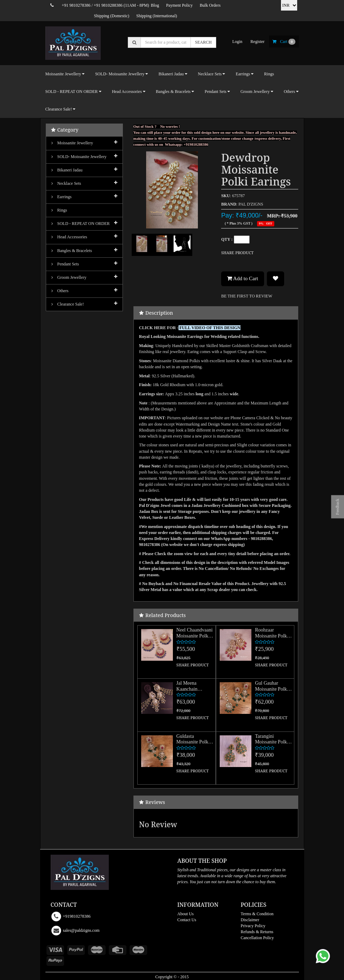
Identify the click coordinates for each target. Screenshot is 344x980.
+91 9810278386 (76, 5)
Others (60, 291)
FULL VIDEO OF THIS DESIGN (209, 328)
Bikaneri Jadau (67, 170)
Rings (269, 74)
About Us (186, 914)
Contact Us (187, 920)
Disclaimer (250, 920)
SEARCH (203, 42)
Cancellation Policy (257, 938)
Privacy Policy (253, 926)
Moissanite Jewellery (72, 143)
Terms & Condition (257, 914)
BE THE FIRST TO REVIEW (247, 296)
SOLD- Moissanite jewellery (79, 157)
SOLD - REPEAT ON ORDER (81, 224)
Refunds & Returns (257, 932)
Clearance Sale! (68, 304)
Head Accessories (69, 237)
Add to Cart (243, 278)
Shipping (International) (157, 16)
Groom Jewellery (69, 277)
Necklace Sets (66, 183)
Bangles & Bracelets (72, 251)
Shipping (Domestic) (112, 16)
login (237, 42)
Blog (155, 5)
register (257, 42)
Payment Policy (180, 5)
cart (284, 42)
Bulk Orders (210, 5)
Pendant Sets (65, 264)
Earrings (62, 197)
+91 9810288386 (108, 5)
